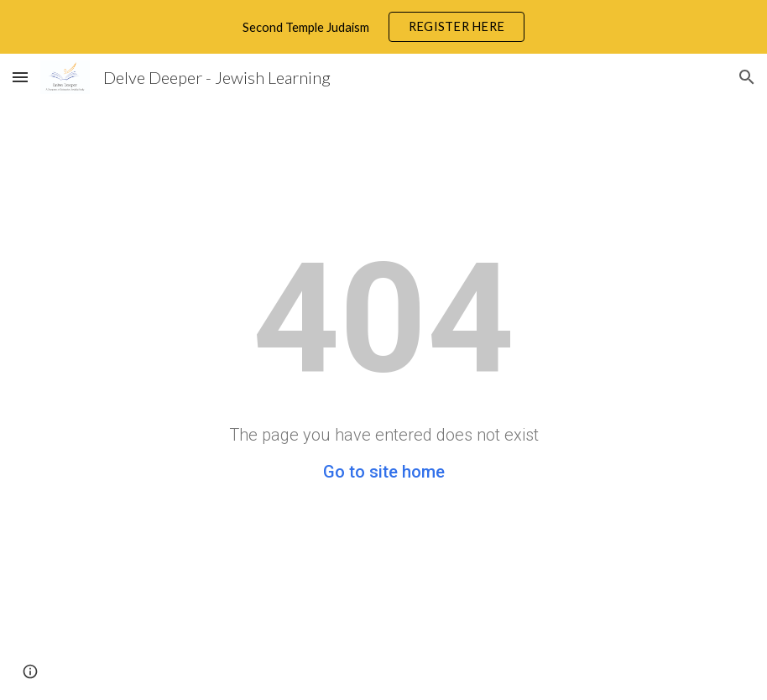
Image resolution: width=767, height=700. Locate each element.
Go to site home (384, 472)
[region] (383, 27)
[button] (20, 77)
